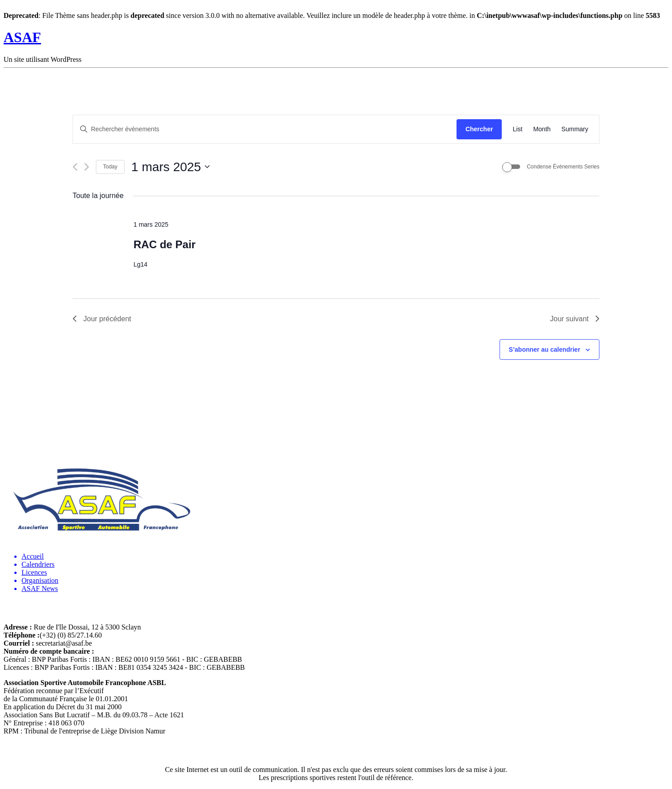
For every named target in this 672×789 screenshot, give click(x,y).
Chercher (479, 129)
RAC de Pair (165, 244)
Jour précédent (102, 319)
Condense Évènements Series (563, 167)
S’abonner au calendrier (545, 349)
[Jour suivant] (87, 167)
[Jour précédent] (75, 167)
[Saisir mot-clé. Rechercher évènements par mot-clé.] (265, 129)
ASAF (22, 37)
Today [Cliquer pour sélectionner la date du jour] (110, 167)
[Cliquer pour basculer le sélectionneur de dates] (170, 167)
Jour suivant (575, 319)
